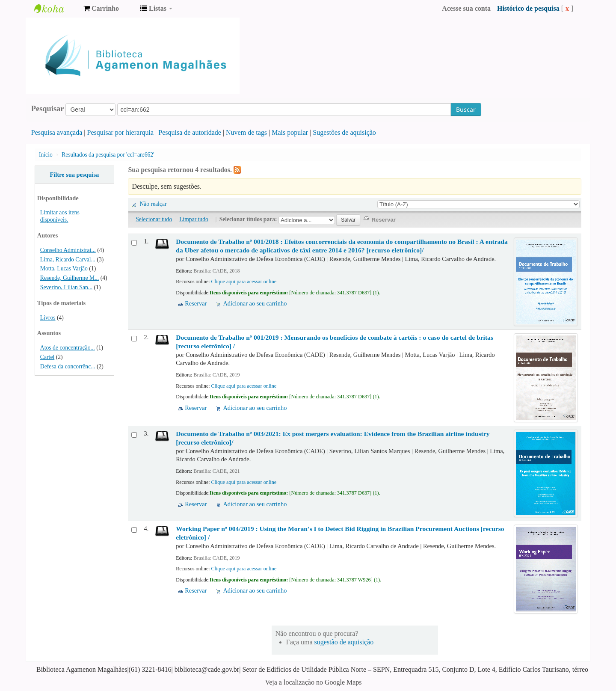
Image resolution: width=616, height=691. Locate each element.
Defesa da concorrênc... (68, 366)
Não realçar (153, 204)
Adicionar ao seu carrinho (255, 303)
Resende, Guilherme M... (70, 278)
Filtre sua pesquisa (74, 175)
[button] (101, 9)
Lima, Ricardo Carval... (68, 259)
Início (46, 155)
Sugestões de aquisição (344, 132)
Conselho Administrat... (68, 250)
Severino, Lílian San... (66, 287)
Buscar (466, 109)
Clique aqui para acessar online (244, 282)
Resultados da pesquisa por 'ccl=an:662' (108, 155)
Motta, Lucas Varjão (64, 268)
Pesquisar (48, 109)
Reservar (196, 303)
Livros (48, 318)
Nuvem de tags (246, 132)
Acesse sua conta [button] (466, 8)
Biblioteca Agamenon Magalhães (56, 9)
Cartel (47, 357)
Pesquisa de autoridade (190, 132)
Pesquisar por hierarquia (121, 132)
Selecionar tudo (154, 219)
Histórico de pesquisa (528, 8)
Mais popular (290, 132)
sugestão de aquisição (344, 642)
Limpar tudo (194, 219)
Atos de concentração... (68, 348)
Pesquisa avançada (57, 132)
